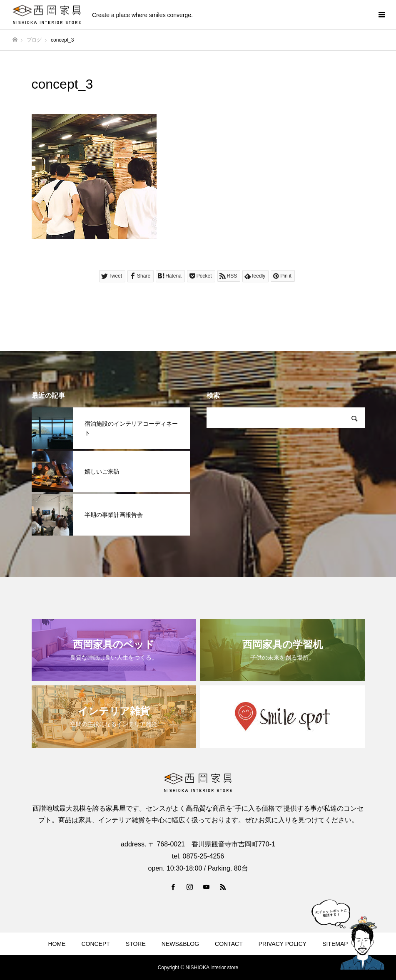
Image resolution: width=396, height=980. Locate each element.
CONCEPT (95, 944)
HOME (57, 944)
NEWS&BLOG (180, 944)
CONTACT (229, 944)
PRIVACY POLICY (283, 944)
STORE (136, 944)
